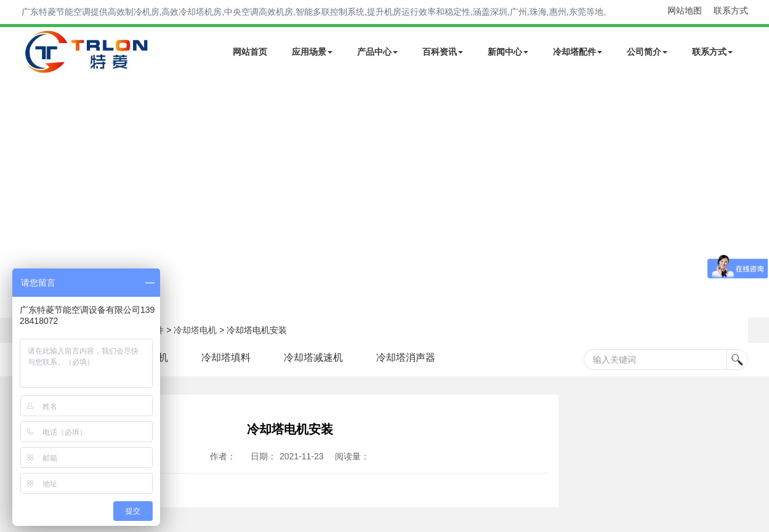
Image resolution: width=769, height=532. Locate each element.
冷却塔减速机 (313, 357)
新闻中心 (508, 52)
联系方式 (731, 10)
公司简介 (647, 52)
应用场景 (312, 52)
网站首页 (250, 52)
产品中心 (377, 52)
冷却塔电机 (195, 330)
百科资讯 (443, 52)
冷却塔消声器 (406, 357)
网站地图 (685, 10)
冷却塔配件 (578, 52)
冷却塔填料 (226, 357)
